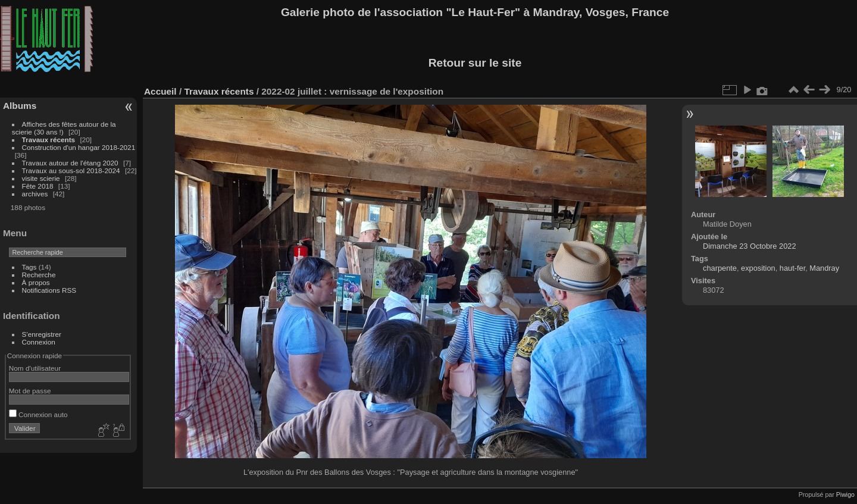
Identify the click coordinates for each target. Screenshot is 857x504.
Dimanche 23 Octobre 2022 (750, 246)
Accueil (160, 91)
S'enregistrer (42, 334)
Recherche (39, 275)
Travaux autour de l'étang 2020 (70, 163)
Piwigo (845, 494)
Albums (20, 106)
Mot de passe (30, 391)
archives (35, 194)
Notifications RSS (49, 290)
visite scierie (41, 178)
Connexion (39, 342)
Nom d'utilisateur (35, 368)
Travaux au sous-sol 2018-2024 (71, 170)
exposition (758, 268)
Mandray (824, 268)
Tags (29, 267)
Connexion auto (38, 414)
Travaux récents (49, 140)
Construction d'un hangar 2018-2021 (79, 147)
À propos (36, 282)
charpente (720, 268)
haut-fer (792, 268)
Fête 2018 (38, 186)
